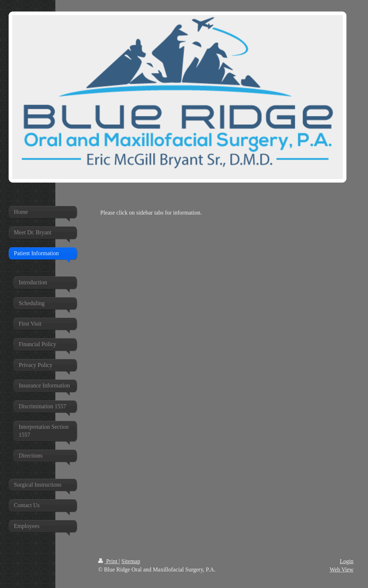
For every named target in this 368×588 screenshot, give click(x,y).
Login (346, 561)
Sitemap (131, 561)
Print (108, 561)
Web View (341, 569)
